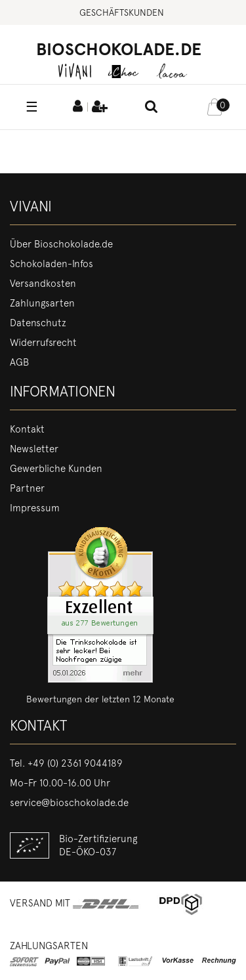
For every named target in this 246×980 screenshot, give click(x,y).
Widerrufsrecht (43, 343)
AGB (19, 362)
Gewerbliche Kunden (56, 469)
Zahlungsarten (42, 303)
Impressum (35, 508)
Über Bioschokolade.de (61, 244)
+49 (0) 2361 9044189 (75, 763)
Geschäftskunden (122, 12)
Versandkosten (43, 284)
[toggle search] (152, 108)
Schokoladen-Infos (51, 264)
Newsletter (34, 449)
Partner (27, 488)
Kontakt (27, 429)
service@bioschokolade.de (69, 803)
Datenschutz (38, 323)
